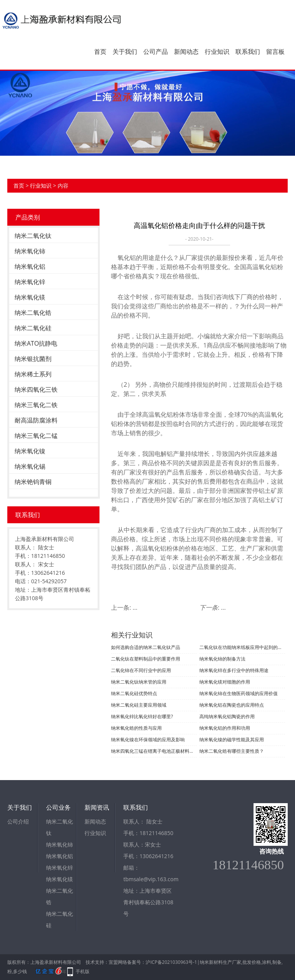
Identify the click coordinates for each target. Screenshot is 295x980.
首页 (100, 52)
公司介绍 (18, 821)
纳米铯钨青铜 (33, 482)
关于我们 (125, 52)
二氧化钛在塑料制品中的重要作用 (146, 659)
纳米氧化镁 (30, 297)
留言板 (275, 52)
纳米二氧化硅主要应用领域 (139, 705)
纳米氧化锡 (30, 466)
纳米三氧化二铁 (36, 405)
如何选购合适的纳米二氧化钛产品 (146, 647)
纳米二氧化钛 (33, 236)
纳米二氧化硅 (33, 328)
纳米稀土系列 (33, 374)
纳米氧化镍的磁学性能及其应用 (232, 740)
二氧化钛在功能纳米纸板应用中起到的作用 (242, 647)
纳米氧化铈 (30, 251)
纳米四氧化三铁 (36, 389)
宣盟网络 (118, 962)
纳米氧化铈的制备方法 (222, 659)
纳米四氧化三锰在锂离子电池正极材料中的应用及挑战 (154, 751)
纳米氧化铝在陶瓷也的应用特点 (232, 705)
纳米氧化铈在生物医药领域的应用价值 (239, 693)
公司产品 (156, 52)
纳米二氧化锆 (33, 313)
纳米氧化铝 (30, 266)
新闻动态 (186, 52)
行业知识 (217, 52)
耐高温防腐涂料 (36, 420)
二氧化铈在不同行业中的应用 (141, 670)
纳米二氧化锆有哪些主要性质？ (232, 751)
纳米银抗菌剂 (33, 359)
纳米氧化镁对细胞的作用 (225, 682)
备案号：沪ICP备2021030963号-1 (162, 962)
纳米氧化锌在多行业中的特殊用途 (234, 670)
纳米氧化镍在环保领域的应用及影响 (148, 740)
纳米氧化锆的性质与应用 (136, 728)
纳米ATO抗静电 (36, 343)
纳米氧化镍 (30, 451)
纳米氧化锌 (30, 282)
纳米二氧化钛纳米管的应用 (139, 682)
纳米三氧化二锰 (36, 436)
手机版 (83, 971)
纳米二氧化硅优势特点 (134, 693)
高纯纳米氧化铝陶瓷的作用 (227, 716)
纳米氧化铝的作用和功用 (225, 728)
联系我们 (248, 52)
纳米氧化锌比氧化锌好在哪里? (142, 716)
